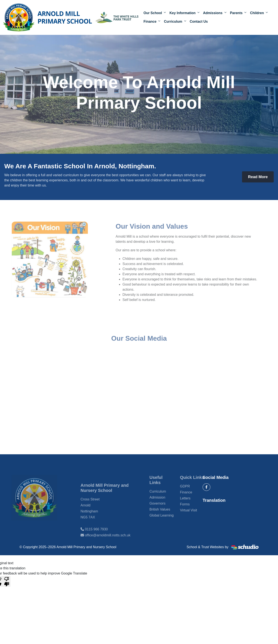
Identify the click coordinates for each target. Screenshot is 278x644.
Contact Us (199, 22)
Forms (191, 504)
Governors (164, 503)
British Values (166, 509)
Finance (150, 22)
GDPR (191, 486)
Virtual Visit (195, 510)
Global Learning (168, 515)
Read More (258, 177)
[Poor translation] (7, 581)
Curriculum (173, 22)
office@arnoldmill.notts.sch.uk (108, 542)
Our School (153, 13)
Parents (236, 13)
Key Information (182, 13)
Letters (192, 498)
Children (257, 13)
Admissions (213, 13)
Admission (164, 497)
